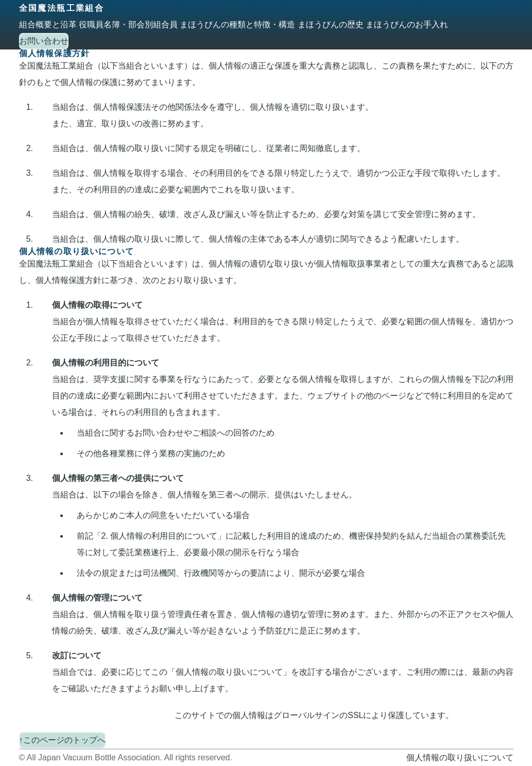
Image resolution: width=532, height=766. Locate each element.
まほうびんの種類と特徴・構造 (237, 24)
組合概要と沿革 (48, 24)
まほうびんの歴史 (331, 24)
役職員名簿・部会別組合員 (128, 24)
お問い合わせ (44, 41)
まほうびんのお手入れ (407, 24)
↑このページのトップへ (62, 740)
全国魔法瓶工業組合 (62, 8)
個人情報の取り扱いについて (460, 757)
